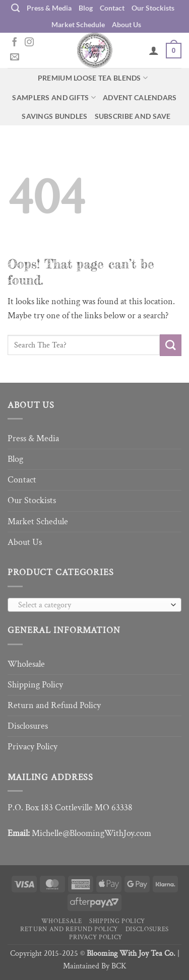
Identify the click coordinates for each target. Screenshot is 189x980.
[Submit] (171, 345)
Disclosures (28, 726)
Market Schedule (78, 24)
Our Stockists (153, 8)
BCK (119, 966)
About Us (127, 24)
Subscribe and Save (133, 116)
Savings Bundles (54, 116)
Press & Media (49, 8)
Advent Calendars (140, 97)
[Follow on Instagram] (29, 43)
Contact (112, 8)
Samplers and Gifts (54, 97)
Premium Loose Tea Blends (93, 78)
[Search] (15, 8)
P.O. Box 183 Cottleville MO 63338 (70, 808)
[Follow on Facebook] (15, 43)
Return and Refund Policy (54, 705)
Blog (86, 8)
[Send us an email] (15, 57)
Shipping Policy (35, 685)
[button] (174, 50)
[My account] (154, 50)
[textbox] (92, 605)
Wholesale (26, 664)
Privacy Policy (33, 747)
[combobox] (94, 605)
